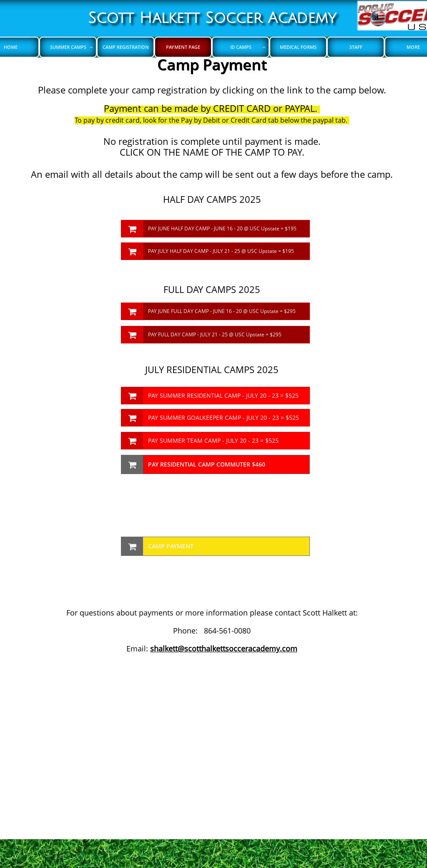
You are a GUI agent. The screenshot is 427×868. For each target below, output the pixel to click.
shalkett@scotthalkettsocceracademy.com (224, 648)
